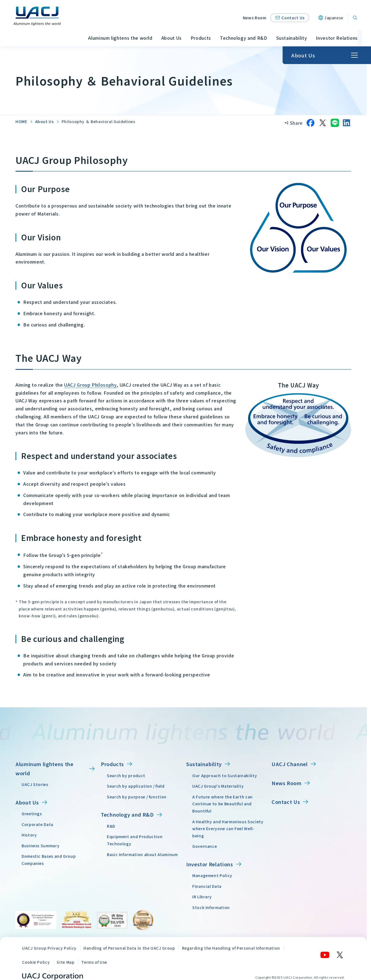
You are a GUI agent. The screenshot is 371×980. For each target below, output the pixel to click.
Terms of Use (94, 962)
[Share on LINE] (335, 123)
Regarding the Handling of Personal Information (231, 948)
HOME (21, 121)
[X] (340, 955)
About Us (44, 121)
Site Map (65, 962)
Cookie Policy (36, 962)
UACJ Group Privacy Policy (49, 948)
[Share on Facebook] (311, 123)
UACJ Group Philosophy (90, 384)
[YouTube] (325, 955)
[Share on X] (323, 123)
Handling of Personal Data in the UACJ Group (129, 948)
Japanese (334, 18)
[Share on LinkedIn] (347, 123)
